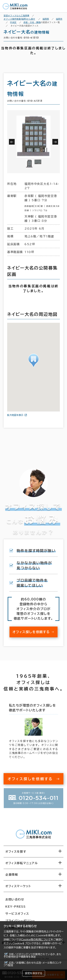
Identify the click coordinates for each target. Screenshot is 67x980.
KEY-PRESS (15, 907)
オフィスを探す (16, 852)
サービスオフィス (17, 914)
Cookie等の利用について (36, 940)
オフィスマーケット (18, 886)
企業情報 (12, 875)
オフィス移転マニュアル (22, 863)
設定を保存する (34, 973)
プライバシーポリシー (20, 921)
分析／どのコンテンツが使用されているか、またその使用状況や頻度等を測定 (32, 956)
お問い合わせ (15, 899)
